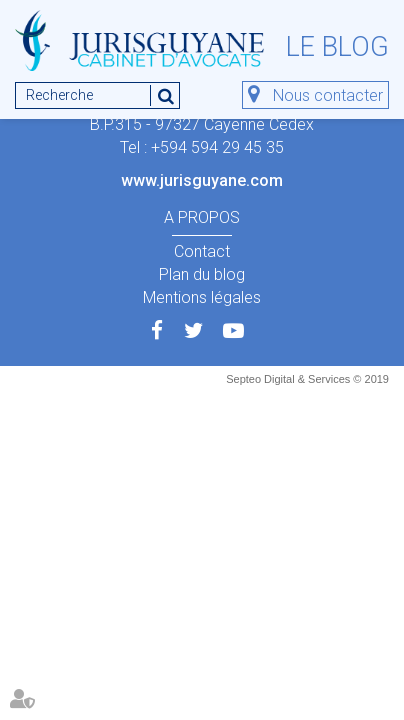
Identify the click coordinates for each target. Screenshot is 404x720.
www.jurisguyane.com (202, 180)
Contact (202, 251)
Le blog (337, 47)
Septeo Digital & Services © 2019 (307, 379)
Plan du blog (202, 274)
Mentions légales (202, 297)
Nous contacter (328, 95)
